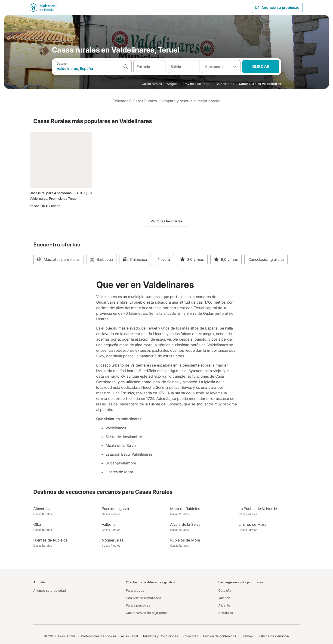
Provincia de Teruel (197, 84)
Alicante (224, 605)
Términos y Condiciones (160, 636)
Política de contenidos (219, 636)
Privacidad (190, 636)
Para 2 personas (138, 605)
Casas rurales (152, 84)
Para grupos (135, 590)
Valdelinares (225, 84)
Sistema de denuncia (273, 636)
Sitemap (247, 636)
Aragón (172, 84)
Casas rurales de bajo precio (147, 613)
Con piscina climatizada (143, 598)
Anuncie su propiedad (277, 7)
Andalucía (226, 613)
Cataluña (225, 590)
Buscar (261, 67)
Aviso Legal (129, 636)
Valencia (224, 598)
